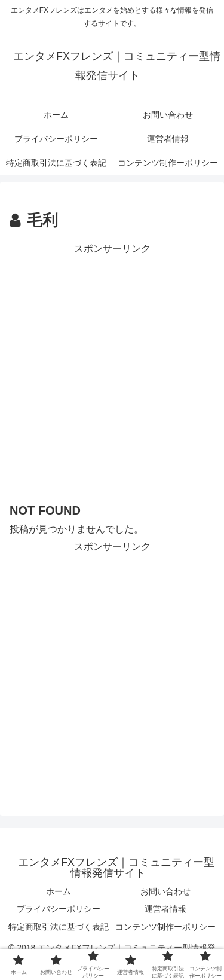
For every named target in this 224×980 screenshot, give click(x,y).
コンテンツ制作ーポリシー (165, 927)
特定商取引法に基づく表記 (59, 927)
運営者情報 (165, 909)
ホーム (59, 891)
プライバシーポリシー (59, 909)
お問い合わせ (165, 891)
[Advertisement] (112, 370)
